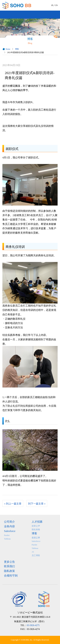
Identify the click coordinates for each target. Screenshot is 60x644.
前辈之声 (36, 526)
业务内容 (9, 526)
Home (8, 49)
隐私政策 (9, 571)
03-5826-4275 (33, 625)
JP (52, 5)
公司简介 (9, 522)
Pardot (7, 535)
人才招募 (37, 522)
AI (33, 552)
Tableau (7, 539)
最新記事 (36, 538)
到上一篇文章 (13, 504)
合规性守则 (11, 576)
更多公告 (9, 562)
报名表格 (36, 529)
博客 (17, 49)
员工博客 (36, 555)
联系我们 (9, 566)
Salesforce (10, 531)
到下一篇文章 (37, 504)
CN (56, 5)
